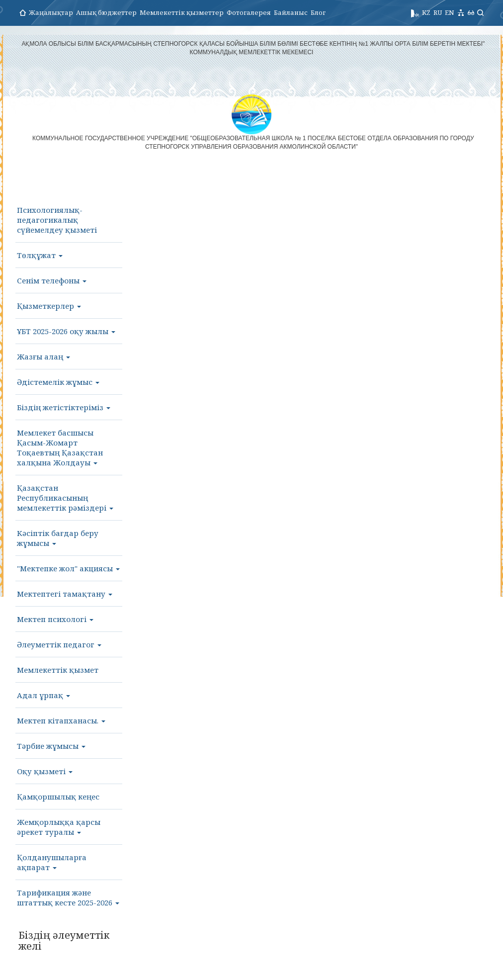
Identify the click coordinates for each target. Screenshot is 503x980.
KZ (426, 12)
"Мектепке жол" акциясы (68, 568)
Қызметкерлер (49, 306)
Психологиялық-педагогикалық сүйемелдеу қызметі (57, 220)
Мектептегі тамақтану (65, 594)
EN (450, 12)
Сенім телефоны (52, 280)
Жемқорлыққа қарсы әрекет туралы (59, 827)
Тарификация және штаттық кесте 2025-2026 (68, 897)
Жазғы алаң (43, 356)
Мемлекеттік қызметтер (182, 12)
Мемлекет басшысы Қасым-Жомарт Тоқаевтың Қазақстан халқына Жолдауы (60, 447)
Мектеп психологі (55, 619)
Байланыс (291, 12)
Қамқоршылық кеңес (58, 797)
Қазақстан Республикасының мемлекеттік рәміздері (65, 498)
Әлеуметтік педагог (59, 644)
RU (438, 12)
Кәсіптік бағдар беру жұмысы (58, 538)
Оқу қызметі (45, 771)
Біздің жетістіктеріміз (64, 407)
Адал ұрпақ (43, 695)
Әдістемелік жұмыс (58, 382)
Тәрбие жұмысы (51, 746)
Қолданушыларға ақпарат (52, 862)
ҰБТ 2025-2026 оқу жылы (66, 331)
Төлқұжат (40, 255)
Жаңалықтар (51, 12)
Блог (318, 12)
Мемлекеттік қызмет (58, 670)
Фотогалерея (249, 12)
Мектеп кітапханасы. (61, 720)
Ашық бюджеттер (106, 12)
